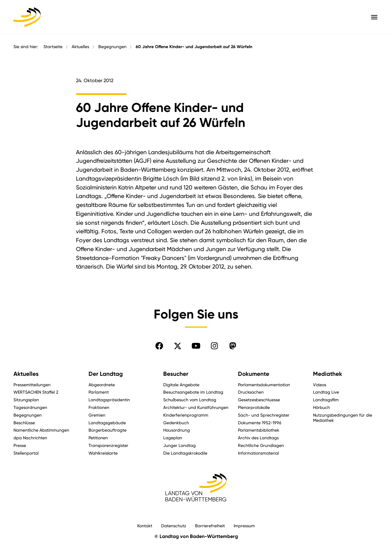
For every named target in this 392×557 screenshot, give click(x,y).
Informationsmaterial (258, 453)
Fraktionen (99, 407)
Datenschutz (174, 526)
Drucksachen (251, 392)
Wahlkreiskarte (103, 453)
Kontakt (145, 526)
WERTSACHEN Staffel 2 (36, 392)
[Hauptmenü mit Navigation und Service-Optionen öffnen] (374, 17)
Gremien (97, 415)
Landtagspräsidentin (109, 400)
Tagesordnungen (30, 407)
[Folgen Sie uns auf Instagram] (214, 346)
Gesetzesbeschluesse (259, 400)
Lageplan (173, 438)
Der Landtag (106, 374)
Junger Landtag (179, 445)
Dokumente (254, 374)
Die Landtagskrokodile (185, 453)
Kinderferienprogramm (186, 415)
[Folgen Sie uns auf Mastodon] (233, 346)
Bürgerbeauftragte (107, 430)
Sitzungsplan (26, 400)
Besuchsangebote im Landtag (193, 392)
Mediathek (328, 374)
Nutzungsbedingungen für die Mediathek (343, 418)
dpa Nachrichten (30, 438)
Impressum (244, 526)
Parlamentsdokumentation (264, 385)
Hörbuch (321, 407)
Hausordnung (177, 430)
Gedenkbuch (176, 423)
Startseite (53, 47)
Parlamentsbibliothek (259, 430)
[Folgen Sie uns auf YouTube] (196, 346)
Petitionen (98, 438)
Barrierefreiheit (210, 526)
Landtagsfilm (326, 400)
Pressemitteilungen (32, 385)
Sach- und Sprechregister (264, 415)
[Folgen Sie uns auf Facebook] (159, 346)
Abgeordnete (102, 385)
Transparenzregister (108, 445)
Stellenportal (26, 453)
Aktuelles (80, 47)
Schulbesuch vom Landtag (190, 400)
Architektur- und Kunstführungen (196, 407)
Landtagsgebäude (107, 423)
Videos (320, 385)
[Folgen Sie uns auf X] (178, 346)
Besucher (176, 374)
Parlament (99, 392)
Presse (20, 445)
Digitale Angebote (181, 385)
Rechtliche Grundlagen (261, 445)
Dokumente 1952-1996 (260, 423)
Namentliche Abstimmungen (41, 430)
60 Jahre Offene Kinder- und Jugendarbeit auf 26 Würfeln (194, 47)
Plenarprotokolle (254, 407)
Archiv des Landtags (258, 438)
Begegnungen (112, 47)
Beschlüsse (24, 423)
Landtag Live (326, 392)
